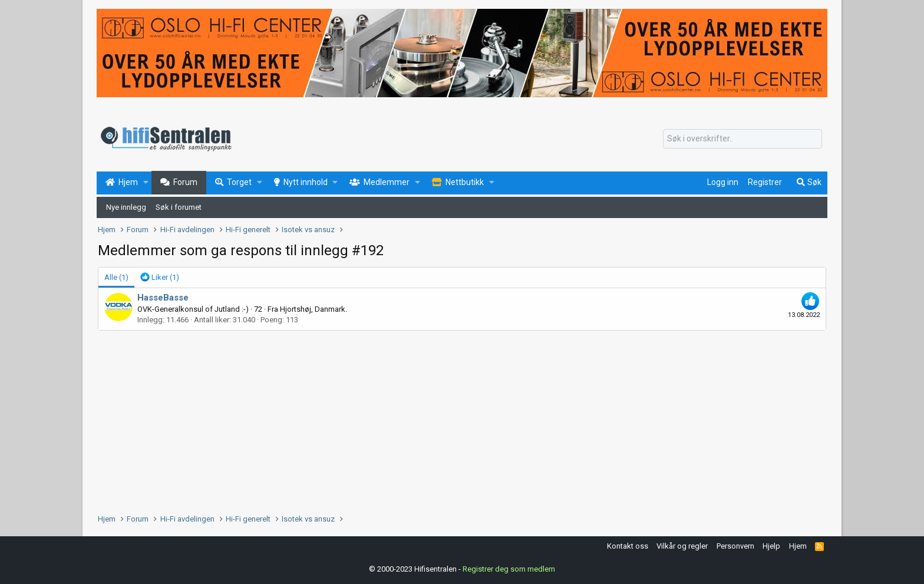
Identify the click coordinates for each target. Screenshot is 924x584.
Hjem (798, 546)
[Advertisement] (451, 419)
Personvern (735, 546)
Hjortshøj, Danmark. (313, 309)
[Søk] (742, 139)
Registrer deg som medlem (509, 569)
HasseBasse (163, 298)
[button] (146, 183)
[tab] (160, 278)
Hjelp (771, 546)
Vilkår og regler (682, 546)
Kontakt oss (628, 546)
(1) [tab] (116, 277)
